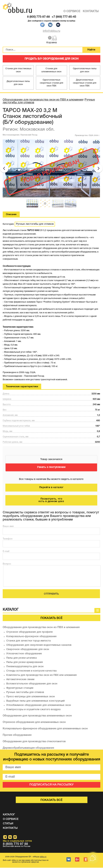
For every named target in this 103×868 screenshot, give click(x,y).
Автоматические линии (20, 680)
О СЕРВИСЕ (72, 11)
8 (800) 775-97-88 (38, 17)
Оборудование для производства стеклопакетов (34, 742)
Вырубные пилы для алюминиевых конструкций (35, 701)
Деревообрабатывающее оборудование (28, 748)
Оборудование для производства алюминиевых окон (37, 716)
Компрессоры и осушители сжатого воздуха (33, 710)
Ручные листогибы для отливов (35, 224)
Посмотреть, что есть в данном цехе (51, 501)
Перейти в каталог (51, 488)
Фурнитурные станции (20, 688)
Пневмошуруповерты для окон (25, 667)
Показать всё (51, 618)
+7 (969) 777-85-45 (64, 17)
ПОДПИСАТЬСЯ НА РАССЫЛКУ (51, 785)
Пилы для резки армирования (25, 663)
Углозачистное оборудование (24, 654)
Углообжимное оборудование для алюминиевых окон (39, 706)
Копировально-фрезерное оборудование (31, 637)
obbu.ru (43, 857)
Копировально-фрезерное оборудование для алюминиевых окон (45, 729)
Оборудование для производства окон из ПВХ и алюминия (43, 100)
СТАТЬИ (8, 824)
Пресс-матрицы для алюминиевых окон (31, 697)
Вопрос (7, 564)
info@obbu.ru (51, 31)
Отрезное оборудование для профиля (29, 632)
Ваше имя (8, 527)
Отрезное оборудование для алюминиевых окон (34, 723)
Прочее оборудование (17, 735)
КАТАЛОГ (9, 815)
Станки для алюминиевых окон (51, 70)
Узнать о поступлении (51, 468)
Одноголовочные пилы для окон (85, 70)
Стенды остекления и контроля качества (31, 671)
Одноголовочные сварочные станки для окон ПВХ (51, 83)
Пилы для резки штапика (21, 658)
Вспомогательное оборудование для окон (32, 684)
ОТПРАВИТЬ (51, 594)
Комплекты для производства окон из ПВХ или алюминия (41, 676)
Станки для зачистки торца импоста (28, 641)
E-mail (6, 552)
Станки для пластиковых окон (18, 70)
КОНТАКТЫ (91, 11)
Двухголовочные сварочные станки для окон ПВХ (85, 83)
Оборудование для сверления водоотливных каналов (39, 645)
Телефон (8, 539)
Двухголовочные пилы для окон (18, 83)
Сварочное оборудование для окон (28, 650)
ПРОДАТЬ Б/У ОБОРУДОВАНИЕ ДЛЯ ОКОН (52, 59)
